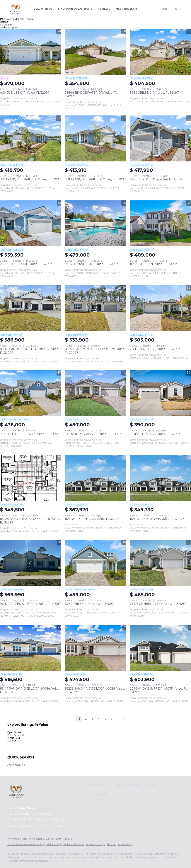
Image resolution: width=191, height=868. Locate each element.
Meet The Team (126, 9)
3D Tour (12, 741)
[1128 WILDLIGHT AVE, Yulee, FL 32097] (160, 478)
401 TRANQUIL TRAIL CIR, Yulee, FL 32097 (95, 179)
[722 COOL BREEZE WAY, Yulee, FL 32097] (31, 393)
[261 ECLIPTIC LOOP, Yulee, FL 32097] (31, 223)
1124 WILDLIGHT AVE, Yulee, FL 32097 (92, 519)
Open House (14, 732)
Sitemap (112, 844)
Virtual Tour (14, 738)
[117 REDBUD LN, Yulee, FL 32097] (160, 223)
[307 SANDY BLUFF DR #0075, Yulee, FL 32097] (160, 648)
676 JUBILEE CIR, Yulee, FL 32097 (89, 604)
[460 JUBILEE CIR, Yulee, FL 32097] (31, 52)
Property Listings (96, 844)
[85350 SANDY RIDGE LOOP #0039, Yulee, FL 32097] (95, 308)
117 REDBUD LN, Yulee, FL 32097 (153, 264)
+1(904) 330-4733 (18, 819)
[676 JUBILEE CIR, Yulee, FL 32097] (95, 563)
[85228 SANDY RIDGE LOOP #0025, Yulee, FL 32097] (31, 478)
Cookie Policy (53, 844)
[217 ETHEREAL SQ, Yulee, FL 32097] (160, 308)
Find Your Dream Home (75, 9)
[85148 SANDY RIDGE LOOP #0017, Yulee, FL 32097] (31, 308)
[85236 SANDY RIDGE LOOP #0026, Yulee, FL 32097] (95, 648)
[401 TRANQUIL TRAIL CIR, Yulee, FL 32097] (95, 138)
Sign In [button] (180, 9)
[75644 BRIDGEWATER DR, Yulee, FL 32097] (95, 52)
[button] (16, 9)
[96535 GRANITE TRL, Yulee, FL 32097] (95, 223)
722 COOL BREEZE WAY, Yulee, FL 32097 (29, 434)
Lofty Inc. (27, 839)
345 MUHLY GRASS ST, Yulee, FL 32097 (93, 434)
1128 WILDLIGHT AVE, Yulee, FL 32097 (157, 519)
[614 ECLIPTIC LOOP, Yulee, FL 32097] (160, 138)
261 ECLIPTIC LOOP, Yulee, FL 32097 (26, 264)
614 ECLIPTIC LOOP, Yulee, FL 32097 (156, 179)
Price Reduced (16, 735)
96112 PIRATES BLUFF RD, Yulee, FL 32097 (30, 604)
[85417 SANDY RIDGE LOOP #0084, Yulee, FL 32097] (31, 648)
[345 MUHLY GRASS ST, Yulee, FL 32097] (95, 393)
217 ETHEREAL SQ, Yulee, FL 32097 (155, 349)
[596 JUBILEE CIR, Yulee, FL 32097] (160, 52)
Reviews (104, 9)
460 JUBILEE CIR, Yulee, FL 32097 (25, 93)
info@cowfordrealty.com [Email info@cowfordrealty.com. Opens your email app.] (49, 819)
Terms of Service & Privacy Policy (26, 844)
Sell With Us (43, 9)
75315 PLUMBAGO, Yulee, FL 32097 (155, 434)
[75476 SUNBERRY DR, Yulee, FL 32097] (160, 563)
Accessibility (125, 844)
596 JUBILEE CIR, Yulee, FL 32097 (154, 93)
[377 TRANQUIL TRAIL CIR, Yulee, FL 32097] (31, 138)
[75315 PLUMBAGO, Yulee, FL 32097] (160, 393)
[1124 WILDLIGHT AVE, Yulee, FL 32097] (95, 478)
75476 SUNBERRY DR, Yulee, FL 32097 (158, 604)
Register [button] (163, 9)
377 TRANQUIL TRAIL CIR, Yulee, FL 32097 (30, 179)
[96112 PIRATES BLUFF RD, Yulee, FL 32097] (31, 563)
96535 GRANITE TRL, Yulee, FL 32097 (91, 264)
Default (4, 22)
